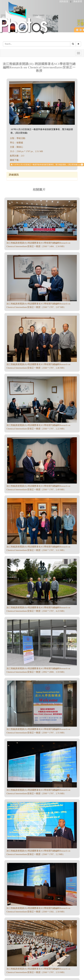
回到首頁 (64, 1)
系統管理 (78, 1)
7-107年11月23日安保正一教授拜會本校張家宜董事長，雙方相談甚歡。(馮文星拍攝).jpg (47, 165)
